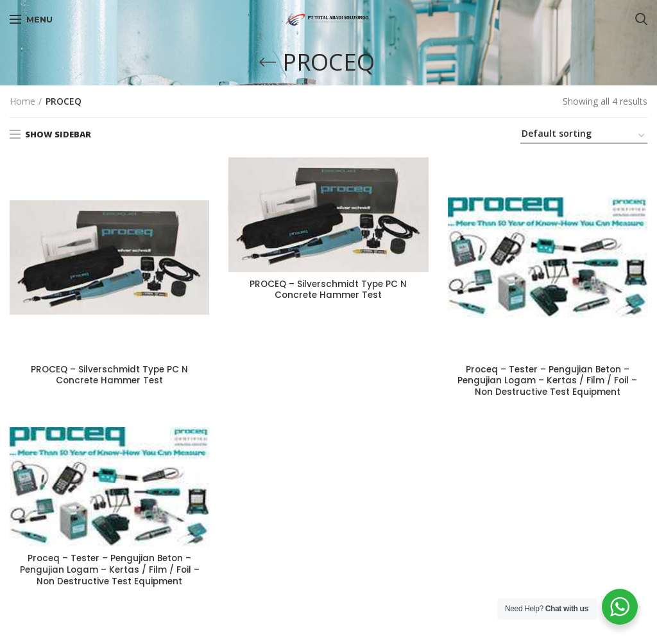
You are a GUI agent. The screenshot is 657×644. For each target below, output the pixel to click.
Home (22, 101)
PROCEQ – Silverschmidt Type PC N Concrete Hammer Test (110, 376)
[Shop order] (584, 136)
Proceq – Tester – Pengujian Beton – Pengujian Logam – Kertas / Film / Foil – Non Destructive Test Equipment (547, 382)
